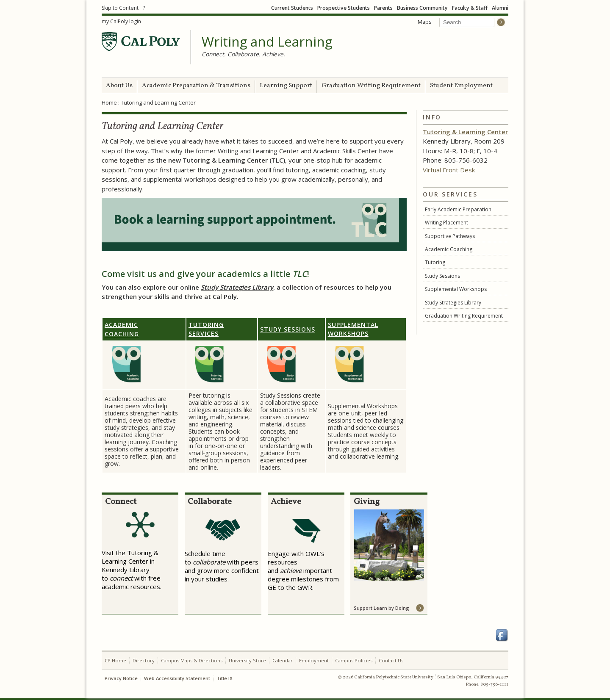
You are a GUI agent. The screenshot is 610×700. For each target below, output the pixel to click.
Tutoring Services (206, 329)
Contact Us (391, 660)
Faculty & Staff (470, 8)
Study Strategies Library (453, 303)
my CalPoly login (121, 21)
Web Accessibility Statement (177, 678)
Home (109, 102)
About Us (119, 86)
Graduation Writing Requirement (371, 86)
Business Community (422, 8)
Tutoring (435, 262)
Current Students (292, 8)
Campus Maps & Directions (192, 660)
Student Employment (461, 86)
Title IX (225, 678)
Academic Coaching (449, 249)
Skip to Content (120, 8)
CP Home (115, 660)
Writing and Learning (267, 42)
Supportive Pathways (450, 236)
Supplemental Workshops (456, 289)
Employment (314, 660)
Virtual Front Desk (449, 170)
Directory (144, 660)
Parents (383, 8)
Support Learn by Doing (381, 608)
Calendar (283, 660)
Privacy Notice (121, 678)
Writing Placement (446, 223)
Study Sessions (442, 276)
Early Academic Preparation (458, 209)
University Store (247, 660)
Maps (424, 22)
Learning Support (286, 86)
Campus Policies (354, 660)
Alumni (500, 8)
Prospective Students (344, 8)
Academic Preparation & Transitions (196, 86)
